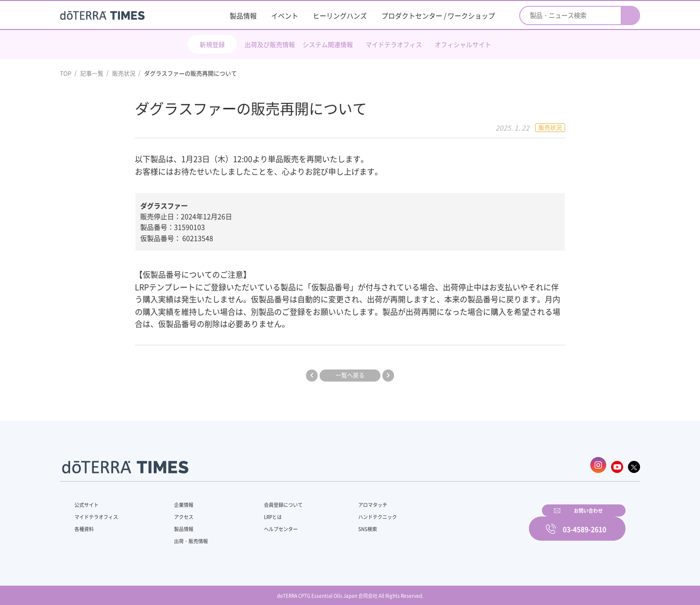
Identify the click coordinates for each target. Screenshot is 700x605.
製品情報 (243, 15)
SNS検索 (343, 524)
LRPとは (257, 512)
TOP (66, 74)
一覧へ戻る (350, 375)
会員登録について (269, 500)
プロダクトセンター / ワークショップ (438, 15)
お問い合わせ (473, 522)
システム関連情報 (328, 44)
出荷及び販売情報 (270, 44)
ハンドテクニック (354, 512)
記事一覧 (92, 74)
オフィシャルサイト (463, 44)
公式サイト (89, 500)
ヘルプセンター (266, 524)
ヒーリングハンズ (340, 15)
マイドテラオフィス (394, 44)
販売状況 (124, 74)
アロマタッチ (349, 500)
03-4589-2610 (584, 522)
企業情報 (177, 500)
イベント (285, 15)
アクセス (177, 512)
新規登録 (212, 44)
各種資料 (86, 524)
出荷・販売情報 (186, 536)
